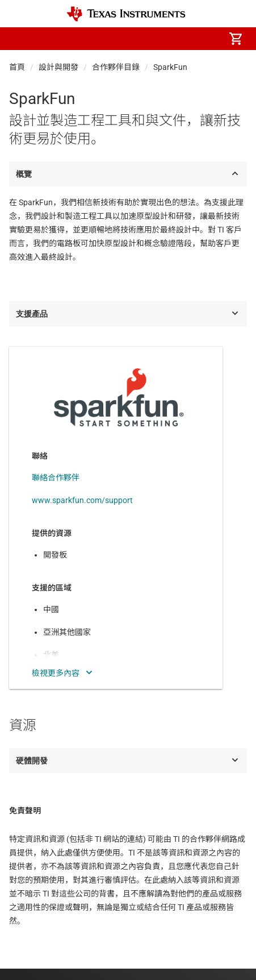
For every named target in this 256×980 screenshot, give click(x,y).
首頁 (17, 67)
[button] (20, 39)
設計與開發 (58, 67)
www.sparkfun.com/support (82, 500)
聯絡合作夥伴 (56, 477)
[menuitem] (140, 39)
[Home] (126, 14)
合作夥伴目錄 (116, 67)
